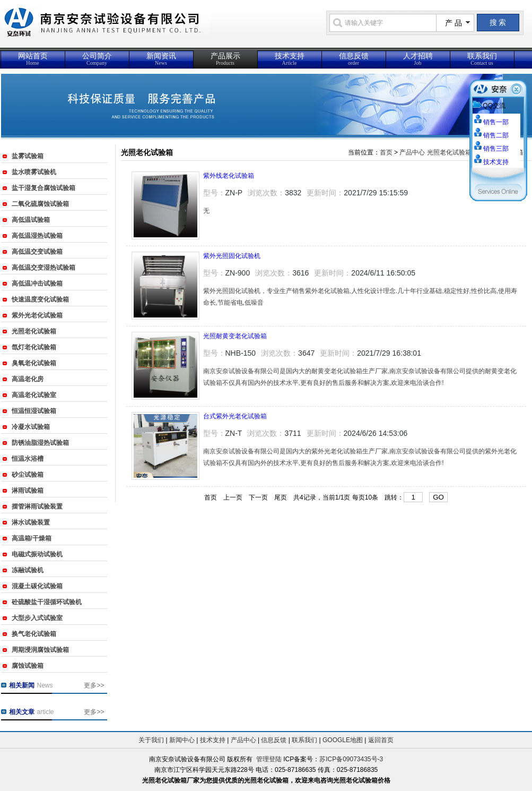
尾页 (281, 497)
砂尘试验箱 (28, 475)
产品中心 (412, 152)
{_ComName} (154, 28)
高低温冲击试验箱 (37, 283)
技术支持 (290, 59)
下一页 (258, 497)
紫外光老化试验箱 (37, 315)
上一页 (233, 497)
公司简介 (97, 59)
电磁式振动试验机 (37, 554)
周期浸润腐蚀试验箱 (40, 650)
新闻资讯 (161, 59)
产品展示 (225, 59)
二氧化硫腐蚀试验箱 (40, 204)
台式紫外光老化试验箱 (235, 416)
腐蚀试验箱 (28, 666)
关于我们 (151, 740)
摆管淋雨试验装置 (37, 506)
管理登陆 (269, 759)
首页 (386, 152)
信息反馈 (354, 59)
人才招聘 (418, 59)
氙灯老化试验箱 (34, 347)
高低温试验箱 (31, 220)
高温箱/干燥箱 (32, 538)
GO (438, 497)
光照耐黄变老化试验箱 (235, 336)
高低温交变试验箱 (37, 252)
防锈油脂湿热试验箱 (40, 443)
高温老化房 (28, 379)
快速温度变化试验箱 (40, 299)
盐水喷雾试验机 (34, 172)
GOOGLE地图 (343, 740)
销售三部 (496, 149)
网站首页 (33, 59)
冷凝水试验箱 (31, 427)
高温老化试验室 (34, 395)
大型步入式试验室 (37, 618)
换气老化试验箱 (34, 634)
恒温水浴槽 (28, 459)
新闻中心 (182, 740)
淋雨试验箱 (28, 491)
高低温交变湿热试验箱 (43, 268)
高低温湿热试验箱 (37, 236)
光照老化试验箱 (34, 331)
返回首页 (381, 740)
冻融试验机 (28, 570)
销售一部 (496, 122)
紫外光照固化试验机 (232, 256)
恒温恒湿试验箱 (34, 411)
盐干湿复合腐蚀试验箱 (43, 188)
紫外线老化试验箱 (229, 176)
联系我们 (482, 59)
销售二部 (496, 135)
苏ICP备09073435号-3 (351, 759)
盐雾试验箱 (28, 156)
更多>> (94, 685)
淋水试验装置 (31, 522)
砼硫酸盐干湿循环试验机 (47, 602)
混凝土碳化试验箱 (37, 586)
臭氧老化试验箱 (34, 363)
